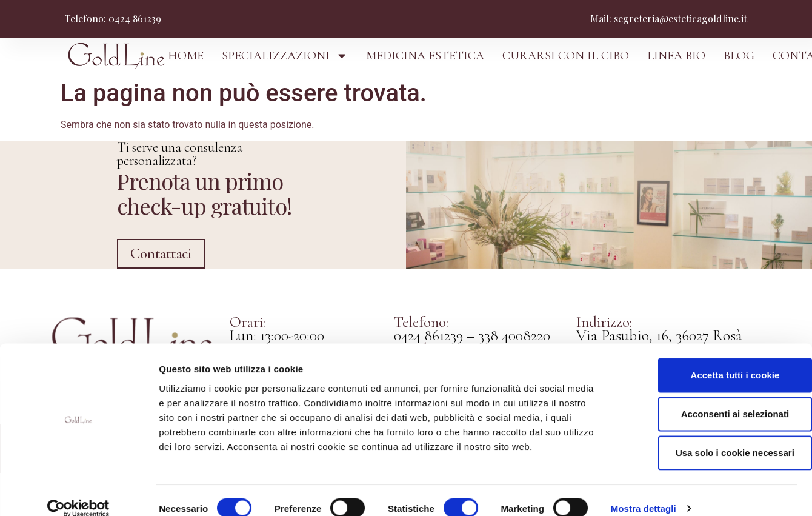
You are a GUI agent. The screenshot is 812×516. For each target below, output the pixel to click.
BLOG (739, 56)
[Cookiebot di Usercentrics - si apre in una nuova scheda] (78, 492)
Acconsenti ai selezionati (711, 397)
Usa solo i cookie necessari (711, 436)
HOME (186, 56)
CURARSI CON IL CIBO (566, 56)
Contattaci (158, 295)
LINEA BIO (676, 56)
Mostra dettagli (644, 492)
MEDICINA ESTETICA (425, 56)
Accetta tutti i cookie (711, 359)
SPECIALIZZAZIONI (285, 56)
